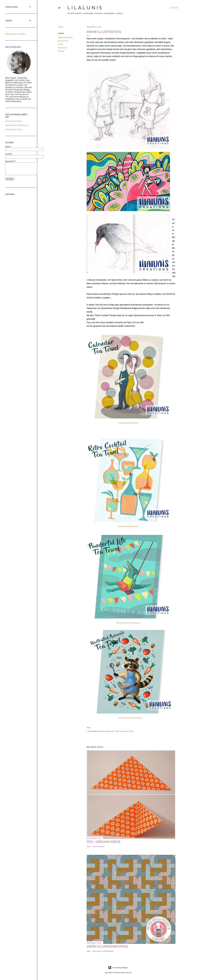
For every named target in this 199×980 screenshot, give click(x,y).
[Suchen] (174, 8)
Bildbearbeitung (65, 37)
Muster (61, 51)
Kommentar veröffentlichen (103, 951)
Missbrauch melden (15, 34)
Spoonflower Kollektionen (17, 125)
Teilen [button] (61, 27)
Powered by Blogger (118, 968)
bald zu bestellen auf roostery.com (128, 623)
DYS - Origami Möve (103, 842)
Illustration (63, 48)
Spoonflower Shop (14, 129)
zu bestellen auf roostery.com (128, 423)
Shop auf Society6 (13, 121)
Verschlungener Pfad (107, 946)
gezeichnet (63, 41)
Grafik (61, 44)
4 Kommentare (99, 846)
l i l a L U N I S (85, 8)
